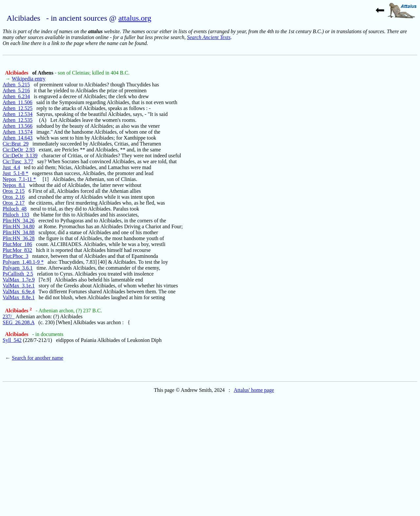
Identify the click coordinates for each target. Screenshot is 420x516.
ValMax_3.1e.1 (19, 286)
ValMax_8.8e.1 (19, 297)
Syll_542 (12, 340)
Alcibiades (17, 73)
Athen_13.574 (18, 132)
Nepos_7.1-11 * (19, 179)
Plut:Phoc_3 (15, 256)
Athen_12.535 (18, 120)
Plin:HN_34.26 (19, 221)
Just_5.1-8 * (15, 173)
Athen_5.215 (16, 85)
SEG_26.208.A (19, 322)
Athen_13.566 (18, 126)
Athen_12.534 (18, 114)
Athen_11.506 (18, 102)
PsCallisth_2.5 (18, 274)
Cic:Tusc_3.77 (18, 161)
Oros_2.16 (14, 197)
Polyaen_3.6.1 (18, 268)
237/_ (9, 316)
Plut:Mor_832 (17, 250)
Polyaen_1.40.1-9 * (23, 262)
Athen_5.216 (16, 90)
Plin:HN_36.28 (19, 238)
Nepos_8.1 (14, 185)
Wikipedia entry (29, 79)
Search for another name (38, 358)
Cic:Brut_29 (16, 144)
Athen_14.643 (18, 138)
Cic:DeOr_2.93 (19, 150)
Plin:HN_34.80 (19, 226)
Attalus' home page (254, 390)
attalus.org (135, 18)
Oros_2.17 (14, 203)
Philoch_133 (16, 215)
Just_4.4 (11, 167)
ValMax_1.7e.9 (19, 280)
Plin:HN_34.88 (19, 232)
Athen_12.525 (18, 108)
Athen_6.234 (16, 96)
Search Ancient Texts (209, 37)
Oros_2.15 (14, 191)
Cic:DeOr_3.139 (20, 156)
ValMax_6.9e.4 (19, 292)
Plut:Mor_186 (17, 244)
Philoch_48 (15, 209)
